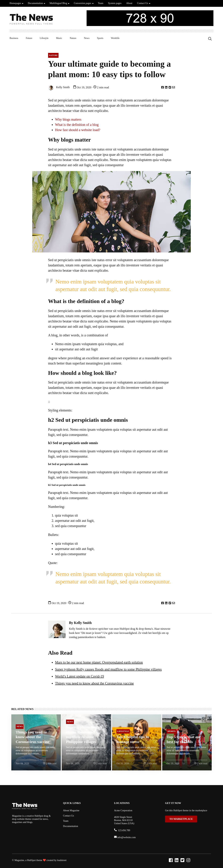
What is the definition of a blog (77, 125)
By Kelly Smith (80, 623)
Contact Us (143, 3)
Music (59, 38)
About (129, 3)
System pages (115, 3)
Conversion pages (83, 3)
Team (101, 3)
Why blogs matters (68, 119)
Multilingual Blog (58, 3)
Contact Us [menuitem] (69, 816)
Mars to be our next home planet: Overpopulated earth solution (99, 662)
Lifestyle (44, 38)
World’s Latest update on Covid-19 (80, 676)
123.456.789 (124, 830)
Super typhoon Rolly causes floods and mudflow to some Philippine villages (108, 669)
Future (29, 38)
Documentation (35, 3)
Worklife (115, 38)
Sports (100, 38)
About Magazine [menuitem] (71, 810)
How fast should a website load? (78, 130)
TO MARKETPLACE (181, 819)
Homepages (15, 3)
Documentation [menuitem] (71, 826)
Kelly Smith (59, 87)
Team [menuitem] (66, 821)
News (87, 38)
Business (14, 38)
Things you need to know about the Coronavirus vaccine (94, 683)
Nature (73, 38)
